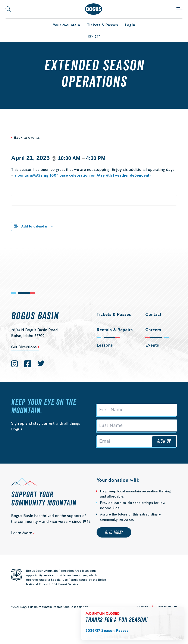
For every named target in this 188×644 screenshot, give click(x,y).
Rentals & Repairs (115, 330)
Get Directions (24, 347)
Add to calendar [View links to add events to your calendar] (34, 226)
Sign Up (164, 441)
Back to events (27, 137)
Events (152, 345)
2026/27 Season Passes (107, 630)
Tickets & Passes (102, 25)
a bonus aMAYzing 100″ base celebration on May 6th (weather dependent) (82, 175)
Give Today (114, 533)
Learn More (22, 533)
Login (130, 25)
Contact (153, 314)
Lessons (105, 345)
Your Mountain (66, 25)
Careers (153, 330)
